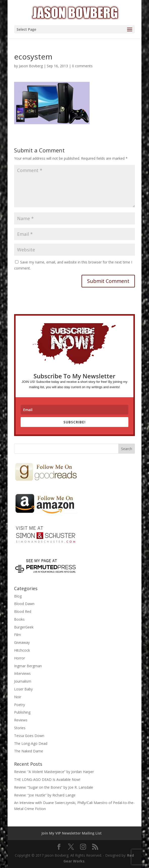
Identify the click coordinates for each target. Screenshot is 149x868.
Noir (18, 697)
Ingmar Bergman (28, 666)
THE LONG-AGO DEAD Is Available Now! (47, 779)
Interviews (22, 673)
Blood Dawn (24, 604)
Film (17, 635)
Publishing (22, 712)
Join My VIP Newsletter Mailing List (72, 833)
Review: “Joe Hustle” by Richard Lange (45, 795)
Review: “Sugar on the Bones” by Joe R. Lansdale (54, 787)
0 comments (82, 66)
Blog (18, 596)
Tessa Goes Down (29, 736)
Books (19, 619)
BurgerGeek (24, 627)
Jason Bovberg (31, 66)
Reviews (21, 720)
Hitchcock (22, 650)
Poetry (20, 705)
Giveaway (22, 642)
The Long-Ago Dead (31, 743)
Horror (20, 658)
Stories (20, 728)
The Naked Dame (29, 751)
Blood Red (23, 611)
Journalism (23, 681)
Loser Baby (23, 689)
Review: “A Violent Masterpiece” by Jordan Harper (54, 772)
